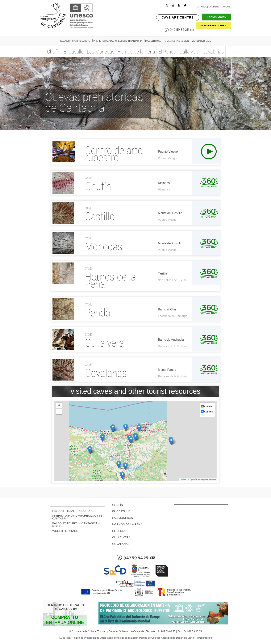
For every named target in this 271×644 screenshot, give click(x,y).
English (213, 7)
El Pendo (119, 531)
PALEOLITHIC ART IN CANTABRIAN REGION (76, 525)
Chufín (118, 505)
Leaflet (183, 479)
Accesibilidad (168, 638)
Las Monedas (123, 518)
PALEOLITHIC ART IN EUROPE (73, 511)
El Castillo (121, 511)
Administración (204, 638)
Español (202, 7)
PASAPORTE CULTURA (213, 26)
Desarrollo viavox (186, 638)
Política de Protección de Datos (89, 638)
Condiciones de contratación (123, 638)
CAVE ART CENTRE (178, 17)
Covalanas (121, 544)
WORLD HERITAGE (65, 531)
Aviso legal (65, 638)
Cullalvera (121, 537)
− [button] (59, 412)
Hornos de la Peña (127, 524)
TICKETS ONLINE (217, 17)
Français (225, 7)
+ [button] (59, 406)
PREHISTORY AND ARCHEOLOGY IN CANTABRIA (77, 517)
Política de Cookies (150, 638)
